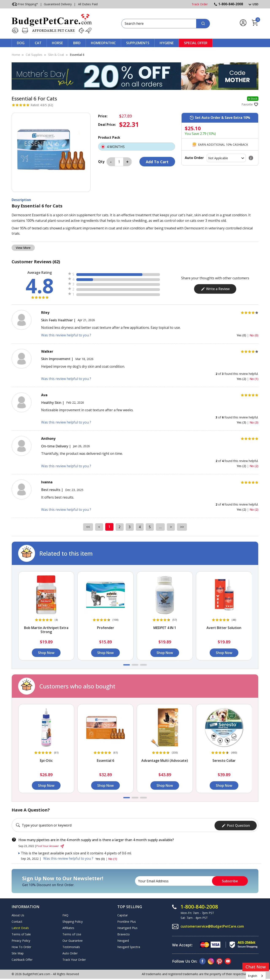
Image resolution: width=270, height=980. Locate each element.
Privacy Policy (21, 940)
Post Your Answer (50, 845)
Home (16, 55)
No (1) (254, 379)
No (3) (254, 422)
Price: (103, 116)
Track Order (200, 4)
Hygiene (167, 43)
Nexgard (123, 940)
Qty (101, 162)
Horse (57, 43)
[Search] (203, 24)
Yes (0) (242, 335)
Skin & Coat (56, 55)
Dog (21, 43)
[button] (127, 665)
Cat (38, 43)
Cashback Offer (22, 959)
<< (87, 527)
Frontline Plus (127, 921)
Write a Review (215, 289)
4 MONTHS (137, 147)
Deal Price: (107, 125)
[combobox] (256, 976)
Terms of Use (72, 933)
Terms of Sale (21, 933)
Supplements (138, 43)
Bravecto (124, 933)
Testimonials (71, 946)
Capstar (123, 914)
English (253, 976)
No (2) (254, 466)
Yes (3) (242, 422)
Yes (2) (242, 379)
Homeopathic (103, 43)
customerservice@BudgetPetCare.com (213, 925)
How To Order (21, 946)
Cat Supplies (34, 55)
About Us (18, 914)
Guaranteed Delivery (58, 4)
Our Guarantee (73, 940)
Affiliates (68, 927)
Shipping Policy (73, 921)
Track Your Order (74, 959)
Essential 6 (77, 55)
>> (183, 527)
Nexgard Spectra (129, 946)
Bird (77, 43)
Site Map (18, 952)
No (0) (254, 335)
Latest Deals (20, 927)
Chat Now (256, 967)
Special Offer (196, 43)
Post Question (236, 825)
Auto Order (70, 952)
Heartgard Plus (127, 927)
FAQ (65, 914)
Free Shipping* (25, 4)
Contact (17, 921)
